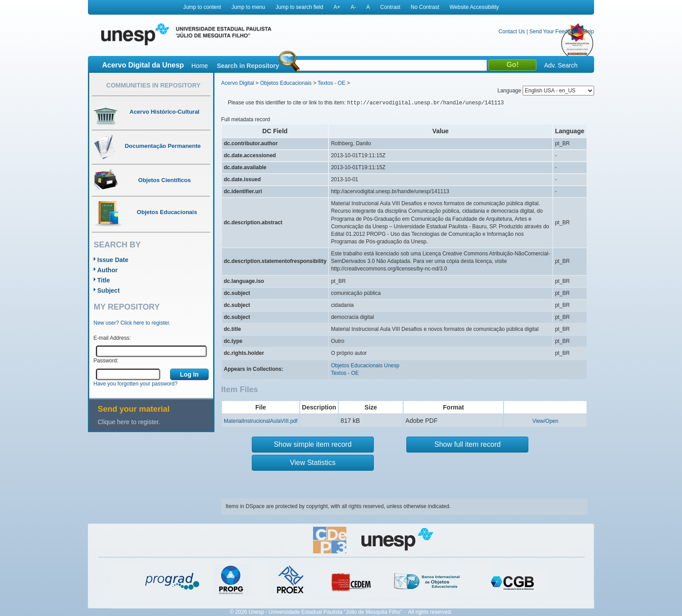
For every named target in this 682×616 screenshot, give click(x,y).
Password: (106, 361)
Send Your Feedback (554, 32)
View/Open (545, 421)
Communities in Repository (153, 85)
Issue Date (113, 260)
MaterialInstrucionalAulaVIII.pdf (261, 421)
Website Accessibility (474, 7)
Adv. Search (561, 65)
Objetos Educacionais (286, 83)
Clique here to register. (129, 422)
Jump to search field (299, 7)
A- (353, 7)
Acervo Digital (238, 83)
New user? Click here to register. (132, 323)
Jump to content (202, 7)
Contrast (390, 7)
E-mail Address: (112, 338)
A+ (337, 7)
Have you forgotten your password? (136, 384)
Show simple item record (313, 444)
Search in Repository (248, 66)
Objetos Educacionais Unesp (365, 366)
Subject (109, 290)
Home (200, 66)
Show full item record (467, 444)
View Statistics (313, 463)
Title (104, 280)
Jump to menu (248, 7)
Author (107, 270)
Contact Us (512, 32)
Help (589, 32)
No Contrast (425, 7)
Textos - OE (331, 83)
